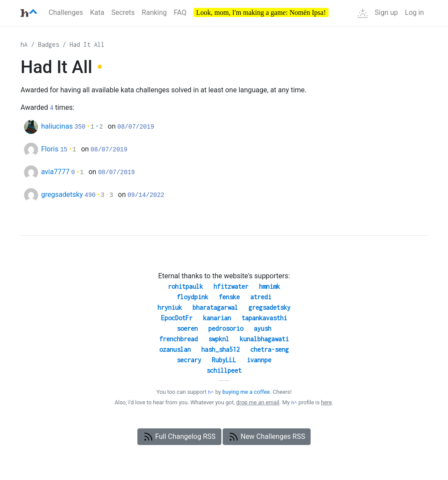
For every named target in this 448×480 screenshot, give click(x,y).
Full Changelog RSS (179, 437)
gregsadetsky (62, 194)
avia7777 (55, 172)
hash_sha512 (220, 349)
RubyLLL (224, 360)
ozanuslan (175, 349)
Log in (415, 12)
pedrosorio (226, 328)
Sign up (387, 12)
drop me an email (258, 402)
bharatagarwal (215, 307)
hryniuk (170, 307)
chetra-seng (269, 349)
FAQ (180, 12)
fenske (229, 297)
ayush (262, 328)
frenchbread (178, 339)
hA (24, 44)
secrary (189, 360)
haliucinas (57, 126)
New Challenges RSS (267, 437)
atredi (261, 297)
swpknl (219, 339)
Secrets (123, 12)
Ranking (154, 12)
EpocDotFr (177, 318)
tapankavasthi (264, 318)
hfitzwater (231, 286)
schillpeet (224, 370)
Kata (97, 12)
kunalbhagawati (264, 339)
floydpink (192, 297)
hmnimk (269, 286)
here (327, 402)
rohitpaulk (185, 286)
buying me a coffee (246, 392)
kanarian (217, 318)
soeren (187, 328)
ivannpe (259, 360)
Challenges (66, 12)
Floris (50, 149)
